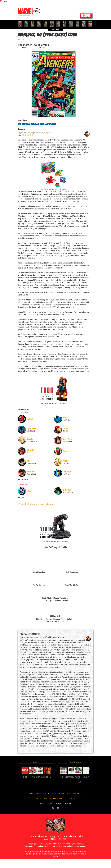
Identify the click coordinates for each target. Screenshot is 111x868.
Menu (5, 1)
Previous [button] (16, 24)
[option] (21, 24)
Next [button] (95, 24)
